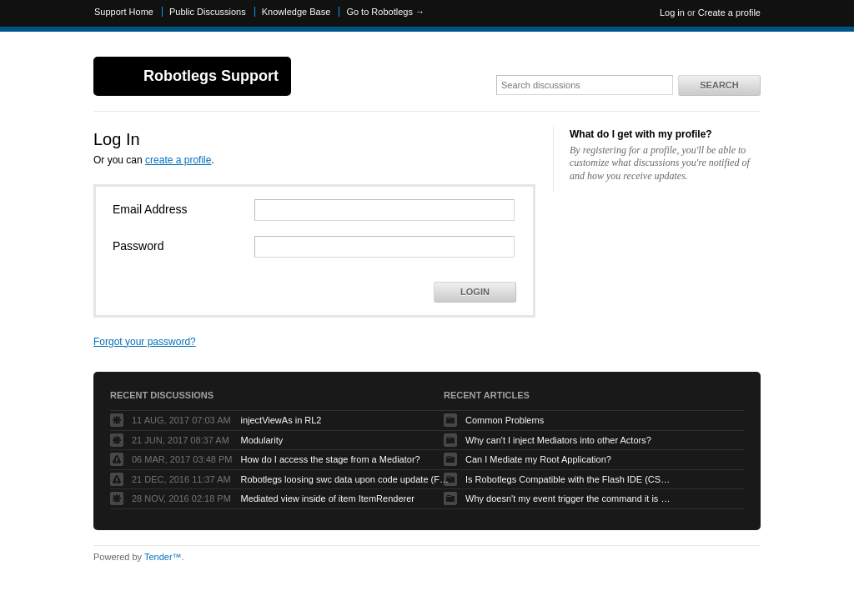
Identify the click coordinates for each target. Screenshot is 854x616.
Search (719, 85)
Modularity (261, 440)
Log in (672, 13)
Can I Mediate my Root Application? (538, 459)
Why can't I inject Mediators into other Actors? (558, 440)
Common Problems (505, 420)
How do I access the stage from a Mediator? (330, 459)
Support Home (124, 12)
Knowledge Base (296, 12)
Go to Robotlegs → (385, 12)
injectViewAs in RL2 (281, 420)
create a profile (178, 160)
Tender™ (163, 557)
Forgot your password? (145, 342)
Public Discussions (208, 12)
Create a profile (729, 13)
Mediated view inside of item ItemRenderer (327, 498)
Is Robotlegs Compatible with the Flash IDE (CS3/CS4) (570, 479)
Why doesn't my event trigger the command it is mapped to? (570, 498)
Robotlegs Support (211, 76)
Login (475, 292)
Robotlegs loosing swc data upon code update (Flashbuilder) (344, 479)
